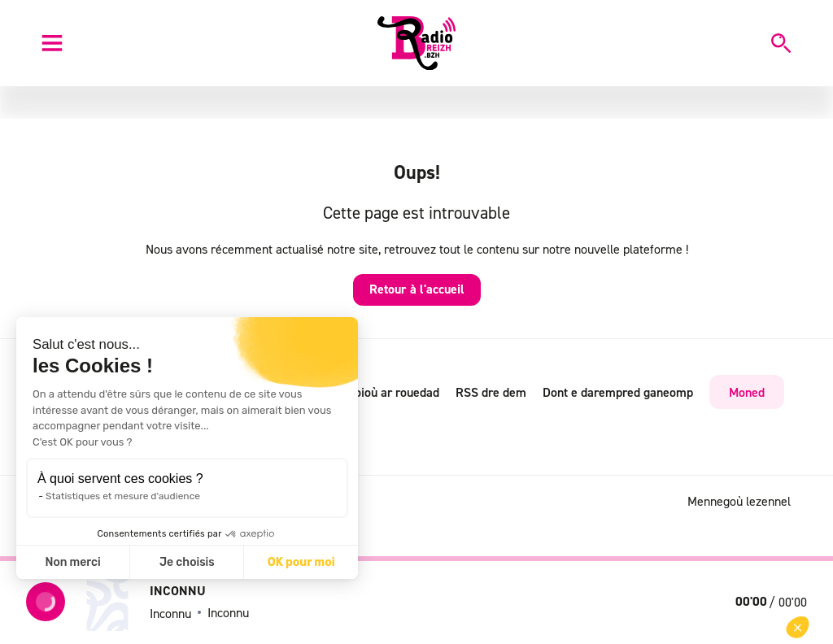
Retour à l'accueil (417, 289)
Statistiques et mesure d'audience (123, 496)
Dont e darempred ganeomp (618, 392)
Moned (747, 392)
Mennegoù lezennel (739, 501)
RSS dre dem (491, 392)
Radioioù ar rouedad (385, 392)
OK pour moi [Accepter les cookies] (301, 562)
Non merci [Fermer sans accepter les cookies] (72, 562)
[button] (798, 627)
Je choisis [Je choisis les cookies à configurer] (187, 562)
